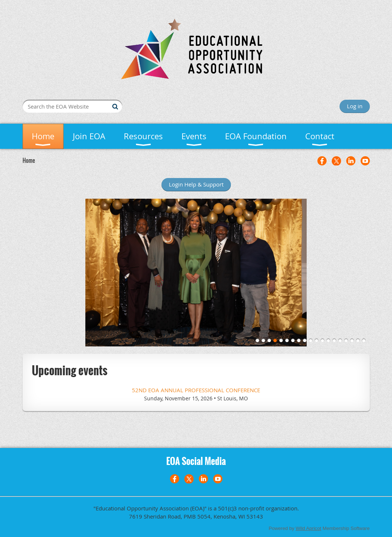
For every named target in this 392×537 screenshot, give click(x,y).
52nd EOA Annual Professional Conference (196, 390)
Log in (355, 106)
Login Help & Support (196, 184)
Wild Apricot (308, 528)
